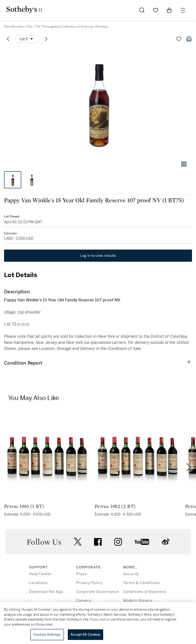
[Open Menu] (183, 10)
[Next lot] (46, 39)
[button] (98, 102)
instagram (118, 542)
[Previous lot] (8, 39)
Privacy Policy (89, 583)
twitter (78, 542)
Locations (38, 583)
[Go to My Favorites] (156, 10)
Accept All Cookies (85, 635)
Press (81, 574)
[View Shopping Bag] (169, 10)
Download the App (46, 592)
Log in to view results (98, 256)
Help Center (40, 574)
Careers (84, 601)
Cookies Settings (47, 635)
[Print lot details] (189, 39)
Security (131, 574)
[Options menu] (27, 39)
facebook (98, 542)
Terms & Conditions (141, 583)
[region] (98, 623)
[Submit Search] (142, 10)
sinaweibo (166, 542)
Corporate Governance (97, 592)
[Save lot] (179, 39)
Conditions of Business (145, 592)
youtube (142, 542)
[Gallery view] (184, 164)
